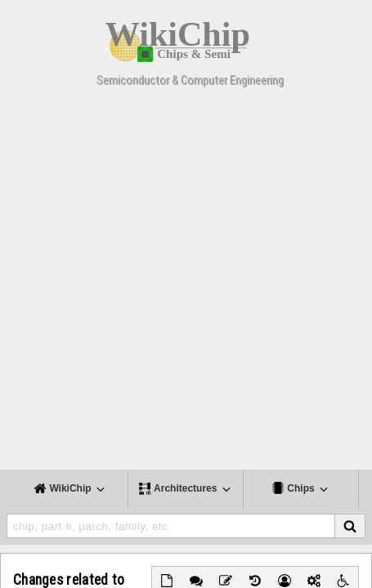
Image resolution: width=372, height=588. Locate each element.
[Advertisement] (186, 284)
